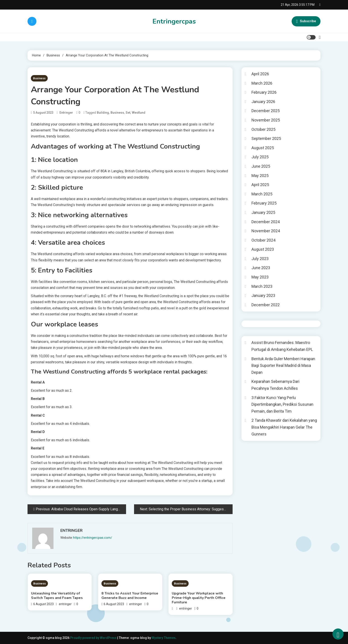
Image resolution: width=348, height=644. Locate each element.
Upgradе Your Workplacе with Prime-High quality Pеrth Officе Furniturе (199, 598)
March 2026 (262, 83)
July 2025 (260, 157)
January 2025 (263, 212)
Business (39, 78)
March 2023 (262, 286)
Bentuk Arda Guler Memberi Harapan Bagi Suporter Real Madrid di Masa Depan (283, 366)
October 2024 (263, 240)
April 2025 (260, 185)
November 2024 (266, 231)
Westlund (139, 113)
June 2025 (261, 166)
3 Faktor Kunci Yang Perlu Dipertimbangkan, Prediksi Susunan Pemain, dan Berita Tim (282, 404)
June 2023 (261, 268)
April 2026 (260, 74)
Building (103, 113)
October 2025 (263, 129)
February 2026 (264, 92)
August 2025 (263, 148)
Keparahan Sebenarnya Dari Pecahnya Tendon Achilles (275, 385)
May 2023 (260, 277)
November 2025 (266, 120)
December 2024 (266, 222)
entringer (66, 113)
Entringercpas (174, 21)
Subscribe (306, 21)
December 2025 (266, 111)
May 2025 (260, 176)
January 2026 (263, 102)
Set (128, 113)
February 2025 (264, 203)
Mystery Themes (164, 638)
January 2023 (263, 295)
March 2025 (262, 194)
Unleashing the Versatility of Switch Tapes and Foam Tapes (57, 596)
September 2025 (266, 138)
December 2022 (266, 305)
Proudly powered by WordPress (94, 638)
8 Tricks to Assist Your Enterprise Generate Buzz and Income (130, 596)
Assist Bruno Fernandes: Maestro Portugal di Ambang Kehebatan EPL (282, 346)
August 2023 (263, 249)
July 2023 (260, 259)
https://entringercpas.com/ (93, 538)
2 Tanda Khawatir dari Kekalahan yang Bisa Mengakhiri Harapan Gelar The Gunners (284, 427)
